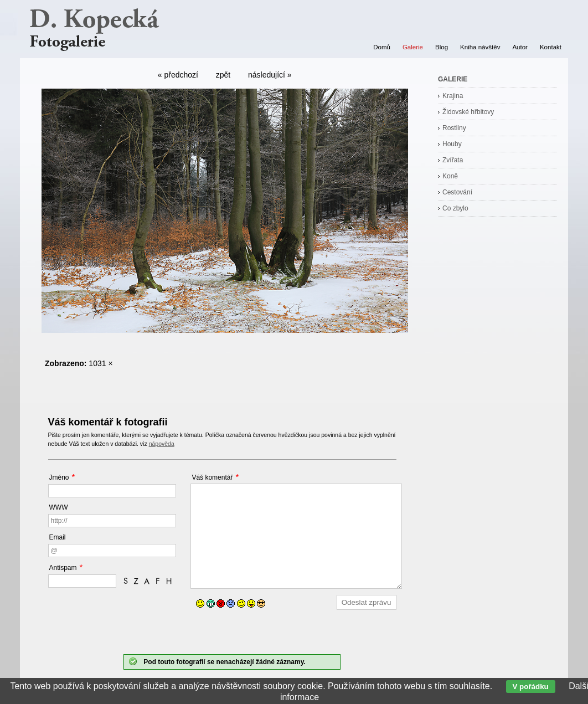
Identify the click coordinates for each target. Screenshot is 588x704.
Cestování (457, 192)
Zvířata (453, 160)
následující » (270, 75)
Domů (382, 47)
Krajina (453, 96)
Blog (442, 47)
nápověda (162, 444)
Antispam (63, 568)
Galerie (413, 47)
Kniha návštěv (480, 47)
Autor (520, 47)
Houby (452, 144)
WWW (59, 507)
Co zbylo (455, 208)
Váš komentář (212, 477)
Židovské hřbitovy (468, 112)
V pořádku (531, 687)
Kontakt (551, 47)
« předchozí (178, 75)
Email (58, 537)
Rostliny (454, 128)
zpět (223, 75)
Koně (450, 176)
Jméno (59, 477)
